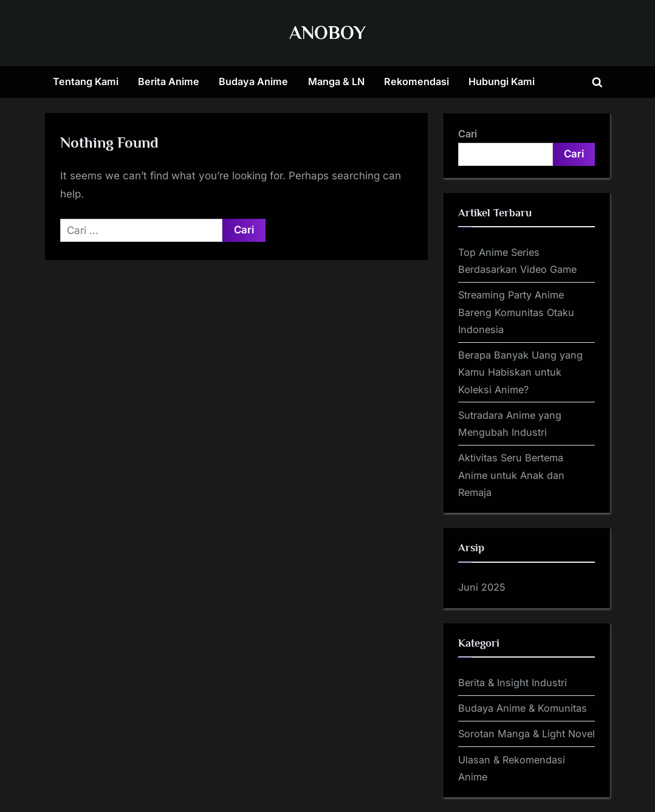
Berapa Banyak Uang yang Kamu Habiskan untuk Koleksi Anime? (520, 372)
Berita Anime (169, 81)
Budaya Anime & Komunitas (523, 708)
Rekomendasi (417, 81)
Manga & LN (336, 81)
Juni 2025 (482, 587)
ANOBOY (327, 33)
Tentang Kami (86, 81)
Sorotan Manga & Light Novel (526, 734)
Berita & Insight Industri (513, 683)
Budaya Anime (253, 81)
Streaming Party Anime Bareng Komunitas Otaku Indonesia (516, 312)
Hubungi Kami (502, 81)
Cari (468, 134)
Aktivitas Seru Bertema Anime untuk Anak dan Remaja (511, 475)
